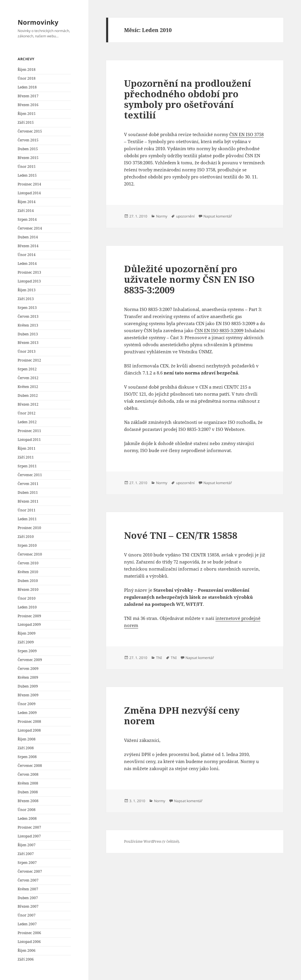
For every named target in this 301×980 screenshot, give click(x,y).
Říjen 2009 (27, 633)
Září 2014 (26, 211)
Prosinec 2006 (29, 933)
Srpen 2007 (27, 863)
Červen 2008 (28, 774)
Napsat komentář (218, 216)
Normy (162, 216)
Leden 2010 (27, 607)
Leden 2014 (27, 264)
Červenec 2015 (30, 131)
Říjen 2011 (27, 448)
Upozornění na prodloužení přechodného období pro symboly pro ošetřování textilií (188, 99)
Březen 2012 (28, 404)
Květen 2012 (28, 387)
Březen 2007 (28, 906)
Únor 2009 (27, 704)
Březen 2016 (28, 105)
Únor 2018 (27, 78)
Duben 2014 (28, 237)
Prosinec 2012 (29, 360)
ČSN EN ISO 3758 (246, 134)
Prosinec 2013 (29, 272)
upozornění (185, 216)
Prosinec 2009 (29, 616)
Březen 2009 (28, 695)
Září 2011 (26, 457)
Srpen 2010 (27, 545)
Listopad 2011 (29, 440)
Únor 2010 (27, 598)
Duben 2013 (28, 334)
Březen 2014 (28, 246)
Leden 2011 (27, 519)
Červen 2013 (28, 316)
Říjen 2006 (27, 950)
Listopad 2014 (29, 193)
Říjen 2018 (27, 70)
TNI (159, 658)
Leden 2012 (27, 422)
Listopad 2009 (29, 624)
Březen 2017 (28, 96)
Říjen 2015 (27, 114)
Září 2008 (26, 748)
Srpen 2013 (27, 308)
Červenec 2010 (30, 554)
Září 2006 (26, 959)
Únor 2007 (27, 915)
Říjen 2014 (27, 202)
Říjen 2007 (27, 845)
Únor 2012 (27, 413)
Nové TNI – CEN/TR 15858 (181, 535)
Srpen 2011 (27, 466)
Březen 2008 (28, 801)
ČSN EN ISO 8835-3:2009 (219, 330)
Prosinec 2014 (29, 184)
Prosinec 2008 (29, 721)
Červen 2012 (28, 378)
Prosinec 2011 (29, 431)
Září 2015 (26, 122)
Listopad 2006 (29, 942)
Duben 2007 (28, 898)
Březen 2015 (28, 158)
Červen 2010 (28, 563)
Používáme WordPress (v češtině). (152, 841)
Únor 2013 (27, 351)
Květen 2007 (28, 889)
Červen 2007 (28, 880)
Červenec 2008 (30, 766)
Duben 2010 (28, 581)
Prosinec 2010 (29, 528)
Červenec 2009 (30, 660)
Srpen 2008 (27, 757)
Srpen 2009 (27, 651)
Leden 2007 (27, 924)
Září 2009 (26, 642)
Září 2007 (26, 854)
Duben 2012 (28, 395)
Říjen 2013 (27, 290)
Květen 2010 (28, 572)
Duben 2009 (28, 686)
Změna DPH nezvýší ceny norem (182, 715)
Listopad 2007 (29, 836)
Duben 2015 (28, 149)
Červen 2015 (28, 140)
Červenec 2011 (30, 475)
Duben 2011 (28, 492)
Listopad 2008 (29, 730)
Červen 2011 (28, 484)
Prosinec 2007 (29, 827)
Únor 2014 (27, 255)
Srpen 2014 (27, 219)
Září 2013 (26, 299)
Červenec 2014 (30, 228)
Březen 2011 (28, 501)
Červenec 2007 (30, 871)
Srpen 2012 (27, 369)
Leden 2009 (27, 713)
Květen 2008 (28, 783)
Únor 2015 (27, 167)
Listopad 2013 (29, 281)
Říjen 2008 (27, 739)
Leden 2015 (27, 175)
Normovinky (38, 22)
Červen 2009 (28, 669)
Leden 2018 (27, 87)
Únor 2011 (27, 510)
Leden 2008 (27, 818)
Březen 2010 (28, 589)
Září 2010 (26, 537)
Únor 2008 (27, 810)
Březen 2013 (28, 343)
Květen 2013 (28, 325)
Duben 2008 (28, 792)
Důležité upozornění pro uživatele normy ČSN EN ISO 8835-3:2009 (189, 279)
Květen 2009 (28, 677)
